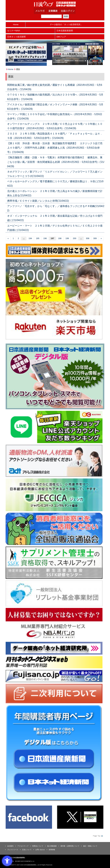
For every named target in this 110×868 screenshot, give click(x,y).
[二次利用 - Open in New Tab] (54, 693)
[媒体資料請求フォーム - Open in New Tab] (54, 250)
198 (60, 238)
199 (67, 238)
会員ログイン (70, 11)
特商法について (38, 846)
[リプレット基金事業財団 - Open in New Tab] (54, 593)
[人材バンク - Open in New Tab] (54, 624)
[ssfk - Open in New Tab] (54, 563)
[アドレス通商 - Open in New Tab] (54, 461)
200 (75, 238)
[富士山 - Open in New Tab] (54, 676)
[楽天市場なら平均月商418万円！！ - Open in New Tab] (54, 299)
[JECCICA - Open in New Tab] (54, 495)
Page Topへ (98, 836)
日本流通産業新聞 (65, 31)
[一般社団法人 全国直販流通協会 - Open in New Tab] (54, 529)
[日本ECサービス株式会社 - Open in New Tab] (54, 427)
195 (38, 238)
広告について (27, 850)
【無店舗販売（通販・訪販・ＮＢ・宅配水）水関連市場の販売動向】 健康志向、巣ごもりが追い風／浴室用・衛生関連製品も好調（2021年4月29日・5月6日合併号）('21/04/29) (56, 162)
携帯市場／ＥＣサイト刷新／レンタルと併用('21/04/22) (38, 201)
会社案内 (10, 846)
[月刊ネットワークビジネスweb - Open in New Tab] (54, 662)
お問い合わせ (40, 850)
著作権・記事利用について (70, 846)
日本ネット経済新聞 (16, 37)
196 (45, 238)
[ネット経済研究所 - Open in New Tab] (54, 648)
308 (88, 238)
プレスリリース (13, 850)
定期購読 (57, 11)
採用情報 (52, 850)
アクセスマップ (23, 846)
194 (30, 238)
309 (95, 238)
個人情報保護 (52, 846)
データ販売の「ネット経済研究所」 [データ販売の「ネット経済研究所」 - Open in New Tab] (66, 25)
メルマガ (44, 11)
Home (16, 25)
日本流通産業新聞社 (55, 4)
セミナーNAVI (14, 31)
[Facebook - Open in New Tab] (29, 817)
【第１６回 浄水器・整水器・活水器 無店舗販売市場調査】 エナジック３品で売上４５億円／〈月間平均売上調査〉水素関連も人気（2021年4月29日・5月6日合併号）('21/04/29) (55, 148)
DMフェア (61, 37)
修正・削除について (90, 846)
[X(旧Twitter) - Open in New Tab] (80, 817)
